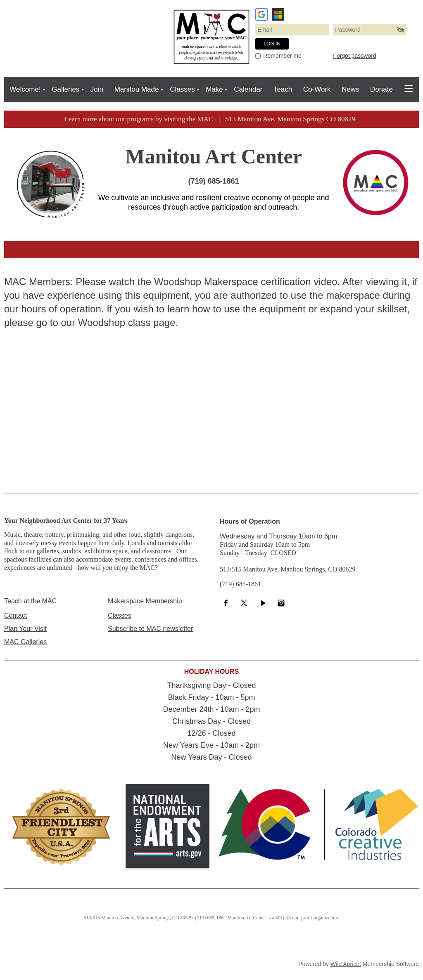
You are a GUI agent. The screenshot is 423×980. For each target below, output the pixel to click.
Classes (120, 615)
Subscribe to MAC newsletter (150, 629)
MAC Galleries (25, 642)
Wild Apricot (346, 964)
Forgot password (354, 56)
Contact (15, 615)
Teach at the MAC (30, 601)
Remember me (282, 56)
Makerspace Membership (145, 601)
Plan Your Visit (25, 629)
